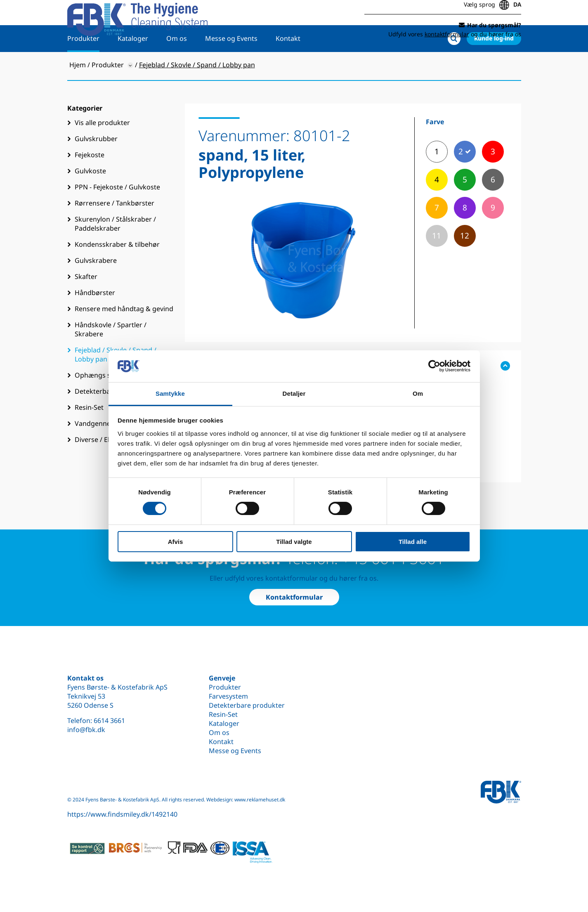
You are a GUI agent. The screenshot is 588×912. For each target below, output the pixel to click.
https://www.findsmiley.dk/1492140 (122, 814)
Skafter (86, 303)
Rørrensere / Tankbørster (115, 229)
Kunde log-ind (494, 65)
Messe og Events (231, 65)
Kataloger (133, 65)
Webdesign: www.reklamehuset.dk (246, 800)
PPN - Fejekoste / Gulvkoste (117, 213)
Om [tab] (418, 393)
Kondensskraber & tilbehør (117, 271)
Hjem (78, 91)
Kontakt (288, 65)
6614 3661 (109, 721)
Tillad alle (413, 542)
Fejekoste (90, 181)
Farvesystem (228, 696)
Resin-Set (223, 714)
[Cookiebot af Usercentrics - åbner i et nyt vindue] (434, 366)
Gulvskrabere (96, 287)
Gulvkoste (90, 197)
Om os (177, 65)
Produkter (83, 65)
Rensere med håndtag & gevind (124, 335)
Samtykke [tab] (170, 393)
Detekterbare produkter (247, 705)
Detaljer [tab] (294, 393)
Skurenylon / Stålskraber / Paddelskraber (115, 250)
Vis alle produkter (102, 149)
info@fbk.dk (86, 730)
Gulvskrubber (96, 165)
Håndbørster (95, 319)
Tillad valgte (294, 542)
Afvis (176, 542)
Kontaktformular (294, 597)
